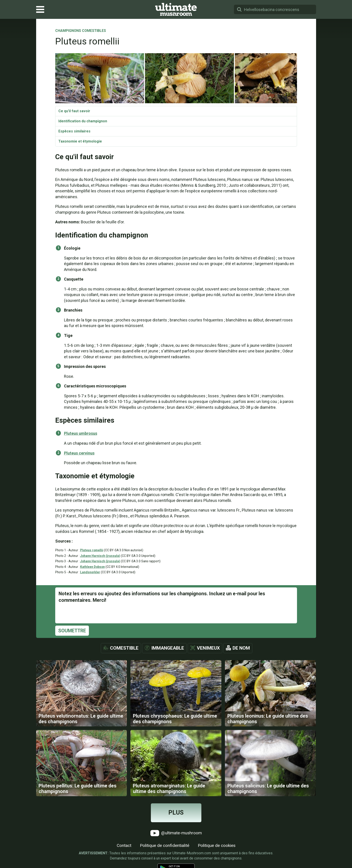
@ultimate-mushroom (176, 833)
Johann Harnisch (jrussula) (100, 556)
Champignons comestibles (81, 31)
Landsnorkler (90, 572)
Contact (124, 845)
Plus (176, 813)
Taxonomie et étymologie (80, 141)
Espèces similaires (74, 131)
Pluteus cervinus (79, 453)
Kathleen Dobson (92, 567)
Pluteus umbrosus (81, 433)
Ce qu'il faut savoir (74, 111)
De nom (241, 648)
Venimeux (208, 648)
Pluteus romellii (92, 550)
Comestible (124, 648)
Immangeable (168, 648)
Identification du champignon (83, 121)
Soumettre (72, 631)
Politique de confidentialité (165, 845)
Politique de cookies (217, 845)
